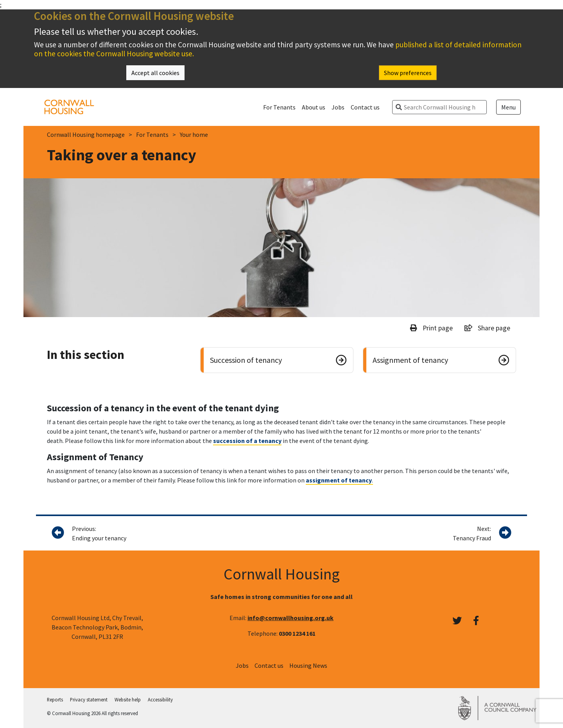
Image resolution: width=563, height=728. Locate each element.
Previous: (159, 534)
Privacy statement (89, 699)
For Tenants (279, 107)
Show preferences (408, 73)
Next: (472, 534)
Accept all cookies (155, 73)
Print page (431, 328)
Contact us (365, 107)
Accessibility (160, 699)
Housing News (308, 665)
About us (314, 107)
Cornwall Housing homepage (86, 134)
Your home (194, 134)
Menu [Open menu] (508, 107)
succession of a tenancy (247, 441)
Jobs (338, 107)
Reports (55, 699)
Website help (128, 699)
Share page (487, 328)
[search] (443, 107)
